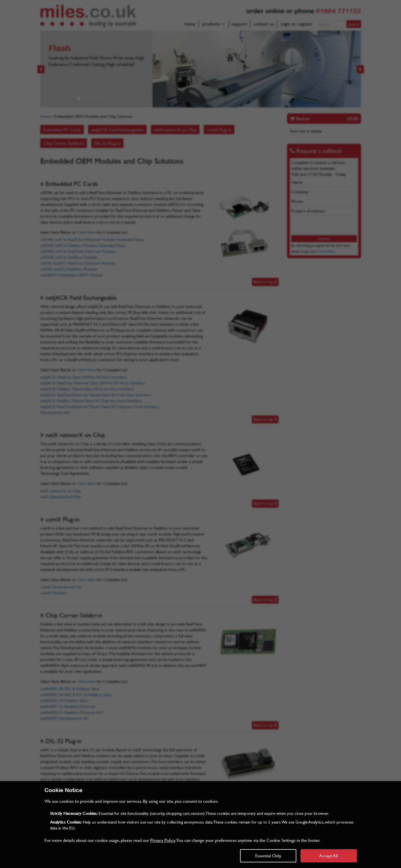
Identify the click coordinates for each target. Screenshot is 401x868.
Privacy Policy (163, 840)
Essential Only (268, 855)
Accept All (329, 855)
